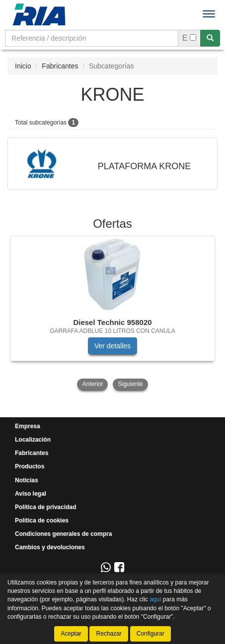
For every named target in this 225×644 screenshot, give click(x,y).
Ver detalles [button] (112, 346)
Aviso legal (31, 494)
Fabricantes (60, 66)
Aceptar (71, 634)
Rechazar (109, 634)
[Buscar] (210, 38)
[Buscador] (92, 38)
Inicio (23, 66)
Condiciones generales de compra (63, 534)
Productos (30, 466)
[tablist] (112, 314)
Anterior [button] (92, 384)
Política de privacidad (45, 507)
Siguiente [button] (130, 384)
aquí (155, 599)
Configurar (150, 634)
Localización (33, 440)
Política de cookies (42, 520)
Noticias (27, 480)
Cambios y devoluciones (50, 547)
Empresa (28, 426)
